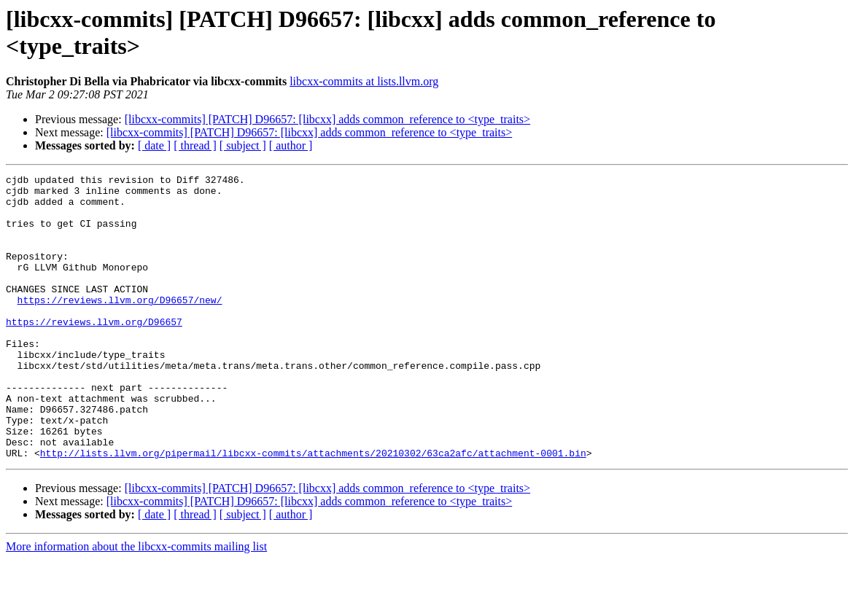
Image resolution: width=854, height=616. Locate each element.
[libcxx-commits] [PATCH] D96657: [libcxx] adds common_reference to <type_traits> (327, 119)
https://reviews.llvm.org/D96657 (94, 352)
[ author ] (291, 145)
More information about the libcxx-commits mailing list (136, 603)
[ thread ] (195, 145)
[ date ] (154, 145)
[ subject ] (243, 145)
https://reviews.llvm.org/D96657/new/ (120, 326)
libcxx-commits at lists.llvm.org (364, 81)
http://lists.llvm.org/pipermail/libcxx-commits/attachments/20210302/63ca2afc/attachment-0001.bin (313, 510)
